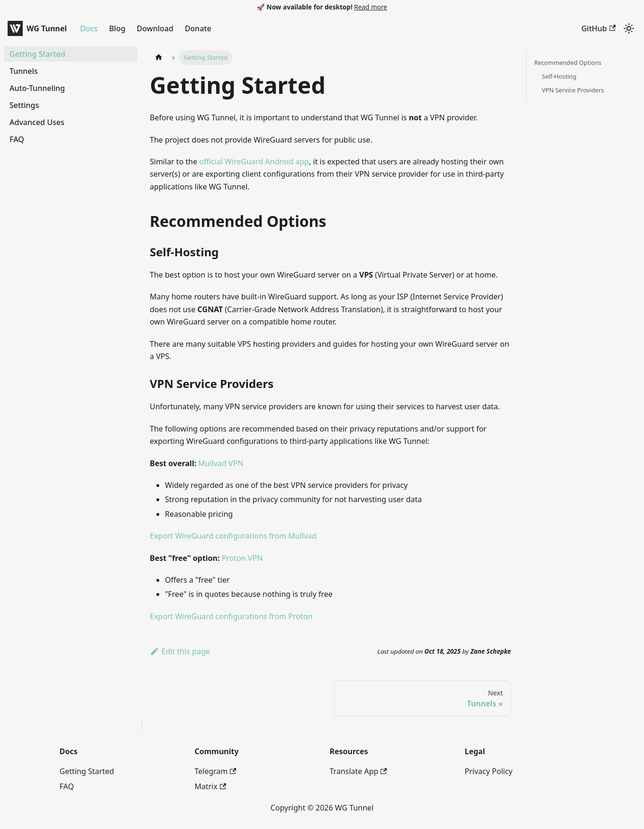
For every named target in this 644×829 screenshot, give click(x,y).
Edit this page (180, 651)
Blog (117, 28)
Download (155, 28)
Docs (89, 28)
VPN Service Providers (573, 90)
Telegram (216, 771)
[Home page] (159, 58)
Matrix (211, 786)
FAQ (67, 786)
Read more (371, 7)
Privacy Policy (489, 771)
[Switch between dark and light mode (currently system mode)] (629, 28)
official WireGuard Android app (254, 162)
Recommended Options (568, 63)
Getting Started (87, 771)
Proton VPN (242, 558)
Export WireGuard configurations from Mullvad (233, 536)
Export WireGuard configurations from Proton (231, 616)
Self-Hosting (559, 76)
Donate (198, 28)
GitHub (599, 28)
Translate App (358, 771)
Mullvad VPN (221, 463)
